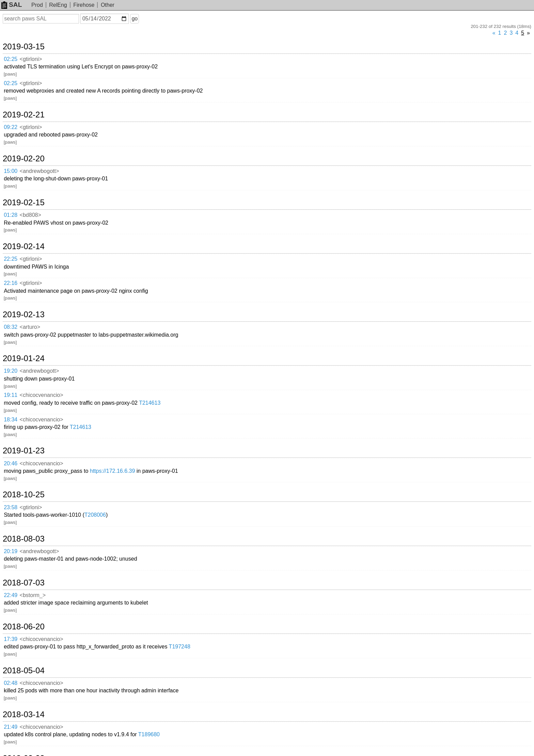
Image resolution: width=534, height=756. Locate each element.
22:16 (11, 283)
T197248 (180, 647)
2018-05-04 (24, 671)
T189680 (149, 734)
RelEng (58, 5)
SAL (12, 5)
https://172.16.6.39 (113, 471)
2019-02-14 (24, 246)
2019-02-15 (24, 203)
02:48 (11, 683)
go (135, 19)
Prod (37, 5)
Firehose (84, 5)
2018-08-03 (24, 539)
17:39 (11, 639)
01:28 (11, 215)
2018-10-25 (24, 495)
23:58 (11, 507)
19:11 (11, 395)
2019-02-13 (24, 315)
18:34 (11, 420)
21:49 (11, 727)
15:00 (11, 171)
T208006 (95, 515)
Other (108, 5)
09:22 (11, 127)
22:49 (11, 595)
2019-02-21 (24, 115)
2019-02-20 (24, 159)
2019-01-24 (24, 358)
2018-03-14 (24, 714)
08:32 (11, 327)
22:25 (11, 259)
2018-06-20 (24, 627)
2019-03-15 (24, 47)
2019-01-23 (24, 451)
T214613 (150, 403)
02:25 (11, 59)
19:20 (11, 371)
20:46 (11, 463)
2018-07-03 (24, 583)
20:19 (11, 551)
